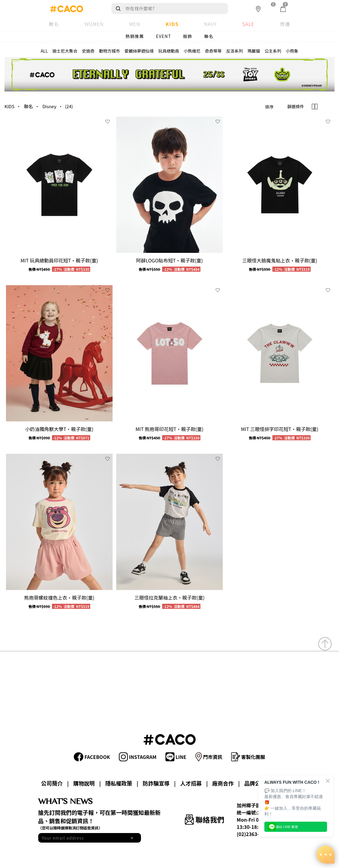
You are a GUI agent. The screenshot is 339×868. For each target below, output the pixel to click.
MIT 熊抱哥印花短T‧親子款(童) (169, 429)
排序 (269, 107)
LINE (176, 757)
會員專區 (287, 783)
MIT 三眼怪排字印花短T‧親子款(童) (280, 429)
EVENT (164, 36)
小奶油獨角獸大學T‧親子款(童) (59, 429)
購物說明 (84, 783)
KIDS (9, 106)
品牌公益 (255, 783)
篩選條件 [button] (296, 106)
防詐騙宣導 (156, 783)
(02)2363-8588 (254, 834)
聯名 (209, 36)
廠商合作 (223, 783)
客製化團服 (248, 757)
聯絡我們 (204, 819)
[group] (59, 185)
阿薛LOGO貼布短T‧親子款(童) (169, 260)
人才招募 (191, 783)
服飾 (188, 36)
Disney (49, 106)
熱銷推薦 (135, 36)
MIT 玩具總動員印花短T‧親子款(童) (59, 260)
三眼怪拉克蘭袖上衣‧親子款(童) (169, 597)
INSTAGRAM (138, 757)
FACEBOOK (92, 757)
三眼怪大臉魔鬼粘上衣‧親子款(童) (280, 260)
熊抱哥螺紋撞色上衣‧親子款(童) (59, 597)
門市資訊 (209, 757)
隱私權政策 (119, 783)
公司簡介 (52, 783)
